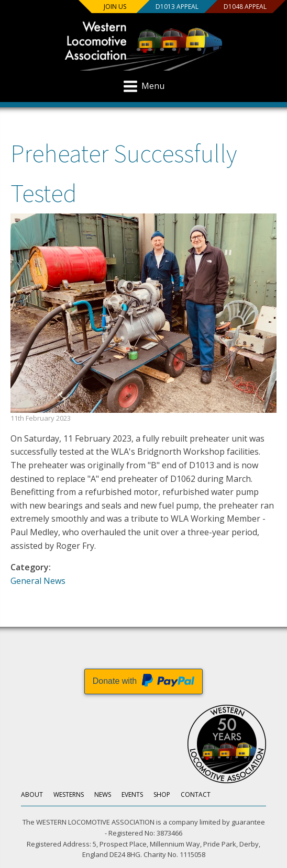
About (32, 794)
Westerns (69, 794)
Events (132, 794)
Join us (115, 7)
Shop (162, 794)
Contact (196, 794)
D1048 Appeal (245, 7)
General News (38, 581)
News (103, 794)
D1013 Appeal (177, 7)
